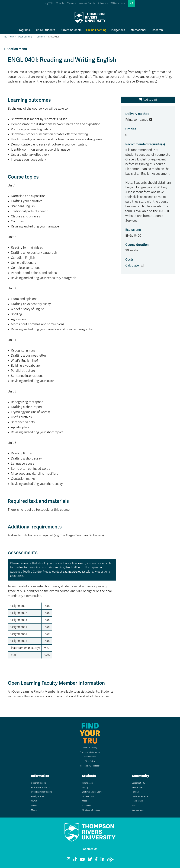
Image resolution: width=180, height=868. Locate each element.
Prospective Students (40, 788)
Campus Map (138, 810)
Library (85, 788)
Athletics (103, 3)
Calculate (132, 265)
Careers (71, 3)
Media (34, 810)
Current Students (71, 30)
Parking (135, 792)
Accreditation (90, 757)
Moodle (60, 3)
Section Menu (15, 49)
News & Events (87, 3)
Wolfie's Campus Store (92, 792)
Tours (134, 805)
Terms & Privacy (90, 748)
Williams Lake (118, 3)
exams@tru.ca (72, 572)
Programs (24, 30)
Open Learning (25, 37)
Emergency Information (90, 752)
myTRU (49, 3)
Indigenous (118, 30)
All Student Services (91, 810)
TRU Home (9, 37)
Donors (34, 805)
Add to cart (148, 100)
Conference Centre (140, 796)
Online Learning (96, 30)
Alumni (34, 801)
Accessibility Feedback (90, 766)
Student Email (88, 796)
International (138, 30)
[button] (131, 4)
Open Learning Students (42, 792)
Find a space (137, 801)
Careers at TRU (139, 783)
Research (157, 30)
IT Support (87, 805)
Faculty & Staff (38, 796)
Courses (41, 37)
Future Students (45, 30)
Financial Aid (88, 783)
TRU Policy (90, 761)
